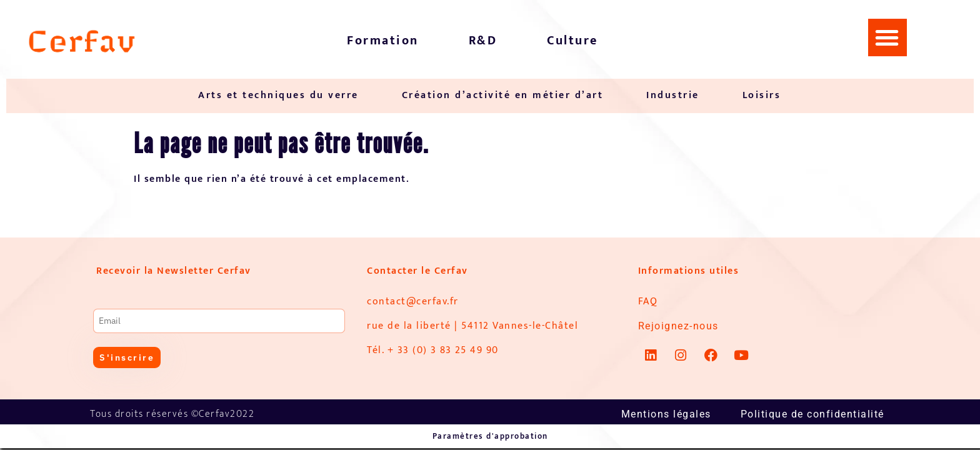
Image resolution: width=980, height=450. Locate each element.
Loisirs (762, 95)
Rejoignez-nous (678, 326)
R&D (483, 41)
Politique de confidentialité (812, 414)
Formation (383, 41)
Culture (572, 41)
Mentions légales (666, 414)
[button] (887, 37)
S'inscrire (127, 357)
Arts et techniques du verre (278, 95)
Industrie (673, 95)
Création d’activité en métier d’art (503, 95)
